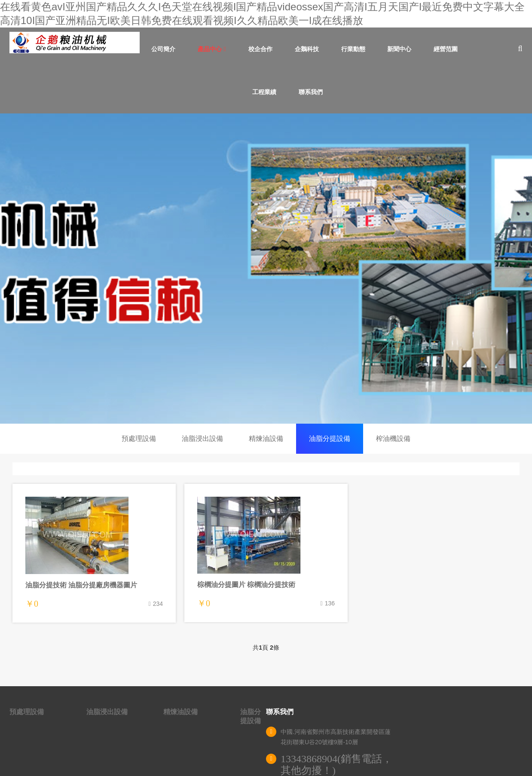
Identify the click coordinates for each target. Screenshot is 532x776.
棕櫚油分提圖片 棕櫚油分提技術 (246, 585)
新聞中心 (399, 49)
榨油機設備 (393, 438)
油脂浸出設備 (202, 438)
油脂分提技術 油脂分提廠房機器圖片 (81, 585)
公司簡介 (163, 49)
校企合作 (260, 49)
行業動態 (353, 49)
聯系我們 (311, 92)
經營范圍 (446, 49)
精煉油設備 (266, 438)
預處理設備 (139, 438)
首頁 (123, 49)
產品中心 (212, 49)
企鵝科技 (307, 49)
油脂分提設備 (330, 438)
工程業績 (264, 92)
